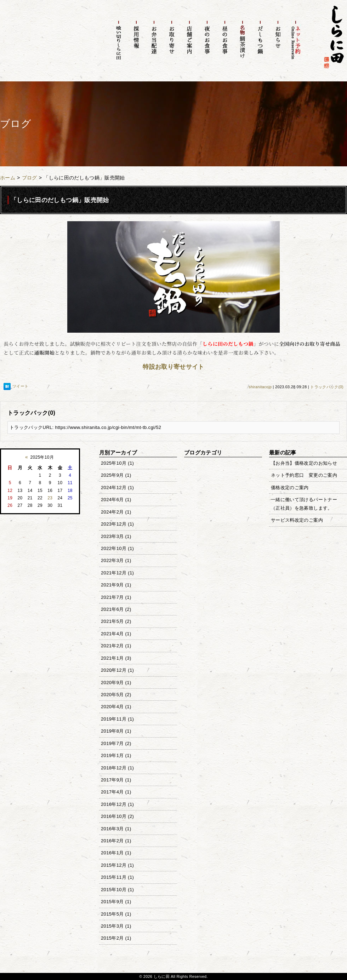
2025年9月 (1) (116, 475)
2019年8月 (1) (116, 731)
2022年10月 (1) (117, 548)
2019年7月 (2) (116, 743)
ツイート (20, 386)
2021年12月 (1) (117, 573)
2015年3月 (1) (116, 926)
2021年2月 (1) (116, 646)
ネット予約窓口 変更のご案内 (304, 475)
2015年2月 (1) (116, 938)
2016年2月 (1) (116, 841)
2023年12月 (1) (117, 524)
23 (50, 498)
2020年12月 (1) (117, 670)
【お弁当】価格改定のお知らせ (304, 463)
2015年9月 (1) (116, 902)
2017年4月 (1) (116, 792)
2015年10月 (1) (117, 890)
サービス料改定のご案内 (297, 520)
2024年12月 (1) (117, 488)
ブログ (30, 178)
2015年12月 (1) (117, 865)
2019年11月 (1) (117, 719)
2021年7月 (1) (116, 597)
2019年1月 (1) (116, 755)
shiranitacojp (260, 387)
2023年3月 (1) (116, 536)
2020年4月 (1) (116, 707)
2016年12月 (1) (117, 804)
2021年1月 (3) (116, 658)
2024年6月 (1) (116, 500)
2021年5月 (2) (116, 621)
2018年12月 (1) (117, 768)
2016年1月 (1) (116, 853)
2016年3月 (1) (116, 829)
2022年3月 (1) (116, 560)
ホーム (8, 178)
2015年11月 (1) (117, 877)
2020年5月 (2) (116, 695)
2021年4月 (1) (116, 634)
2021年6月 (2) (116, 609)
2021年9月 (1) (116, 585)
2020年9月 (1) (116, 683)
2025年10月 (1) (117, 463)
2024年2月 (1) (116, 512)
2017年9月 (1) (116, 780)
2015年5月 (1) (116, 914)
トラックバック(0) (327, 387)
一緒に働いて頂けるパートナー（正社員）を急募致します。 (304, 504)
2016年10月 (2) (117, 816)
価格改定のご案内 (290, 488)
